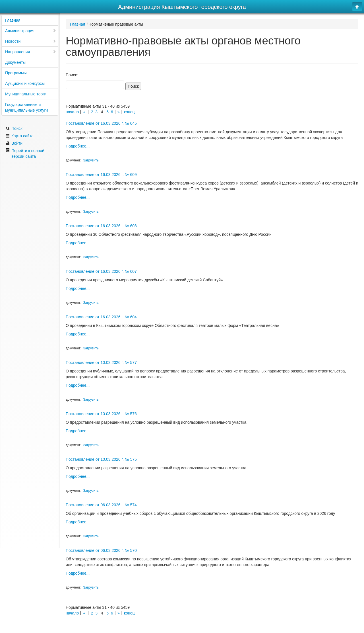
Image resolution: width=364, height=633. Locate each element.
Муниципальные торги (26, 94)
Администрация (31, 31)
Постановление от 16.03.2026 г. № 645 (101, 123)
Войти (14, 143)
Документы (15, 62)
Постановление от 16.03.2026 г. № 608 (101, 226)
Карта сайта (20, 136)
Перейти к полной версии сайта (25, 153)
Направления (31, 52)
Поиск (14, 128)
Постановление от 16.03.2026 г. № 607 (101, 271)
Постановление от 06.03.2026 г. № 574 (101, 505)
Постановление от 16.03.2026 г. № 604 (101, 317)
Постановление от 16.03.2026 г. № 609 (101, 175)
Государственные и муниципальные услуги (26, 107)
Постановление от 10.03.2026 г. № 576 (101, 414)
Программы (16, 73)
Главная (13, 20)
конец (129, 112)
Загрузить (91, 160)
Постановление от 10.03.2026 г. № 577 (101, 362)
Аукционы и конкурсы (25, 83)
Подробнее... (78, 146)
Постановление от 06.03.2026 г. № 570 (101, 550)
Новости (31, 41)
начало (72, 112)
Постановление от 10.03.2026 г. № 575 (101, 459)
